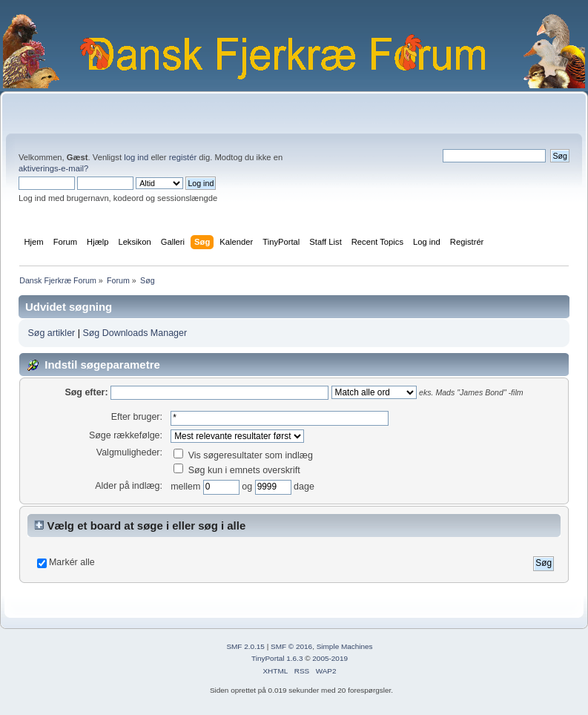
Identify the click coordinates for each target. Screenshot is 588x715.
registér (183, 157)
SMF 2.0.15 (245, 646)
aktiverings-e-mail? (53, 168)
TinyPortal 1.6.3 (277, 658)
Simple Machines (345, 646)
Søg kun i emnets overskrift (237, 470)
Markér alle (72, 562)
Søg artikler (51, 333)
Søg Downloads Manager (135, 333)
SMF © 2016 (291, 646)
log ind (136, 157)
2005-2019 (330, 658)
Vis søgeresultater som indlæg (243, 455)
